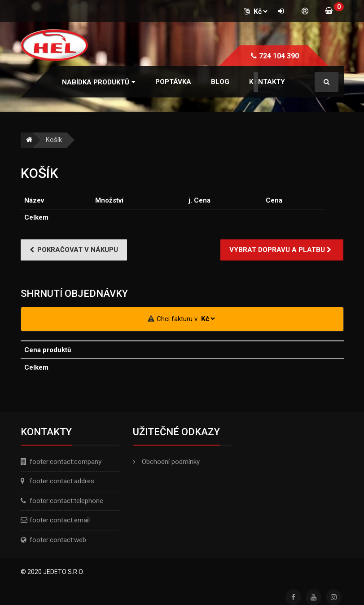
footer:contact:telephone (66, 501)
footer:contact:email (60, 520)
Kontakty (267, 82)
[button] (99, 82)
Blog (220, 82)
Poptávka (173, 82)
